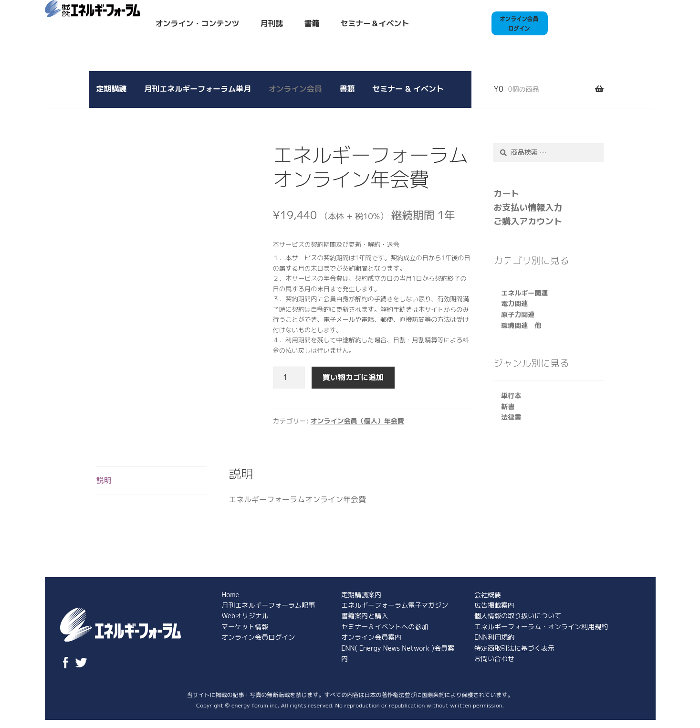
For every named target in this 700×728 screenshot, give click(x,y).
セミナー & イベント (408, 89)
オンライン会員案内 (371, 637)
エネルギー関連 (524, 293)
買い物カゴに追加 (353, 377)
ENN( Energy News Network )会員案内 (398, 653)
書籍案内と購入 (365, 616)
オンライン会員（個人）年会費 (357, 421)
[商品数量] (289, 378)
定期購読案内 (361, 595)
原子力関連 (518, 314)
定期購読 (112, 89)
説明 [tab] (104, 480)
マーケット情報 (245, 627)
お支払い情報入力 (528, 207)
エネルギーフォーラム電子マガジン (395, 605)
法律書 (511, 417)
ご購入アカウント (528, 221)
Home (230, 595)
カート (506, 194)
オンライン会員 (295, 89)
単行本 (511, 396)
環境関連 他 (521, 325)
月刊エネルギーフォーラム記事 (268, 605)
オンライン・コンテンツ (198, 23)
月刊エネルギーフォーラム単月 (198, 89)
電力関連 (514, 303)
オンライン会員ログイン (258, 637)
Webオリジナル (245, 616)
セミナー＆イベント (375, 23)
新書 (508, 406)
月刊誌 (272, 23)
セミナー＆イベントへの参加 (385, 627)
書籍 (312, 23)
